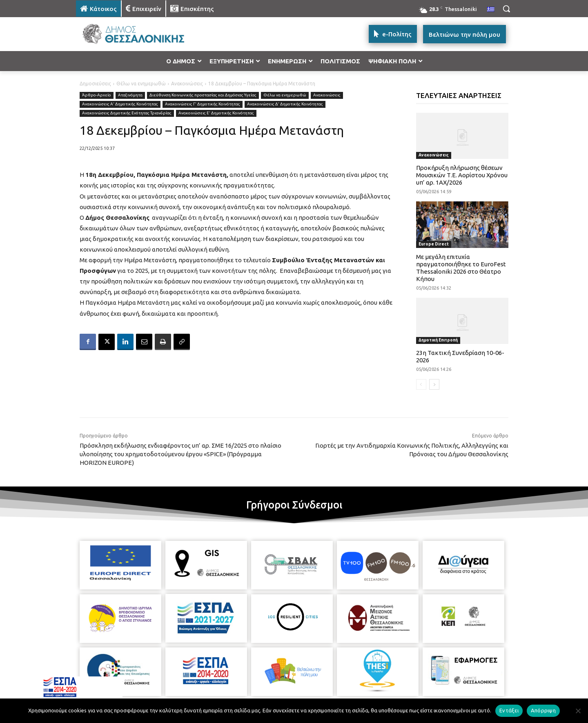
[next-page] (434, 384)
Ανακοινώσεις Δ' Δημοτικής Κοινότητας (285, 104)
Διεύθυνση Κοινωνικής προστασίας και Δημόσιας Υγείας (203, 95)
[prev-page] (421, 384)
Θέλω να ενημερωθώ (141, 84)
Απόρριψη (543, 710)
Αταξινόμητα (130, 95)
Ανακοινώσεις (187, 84)
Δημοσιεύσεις (95, 84)
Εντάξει (509, 710)
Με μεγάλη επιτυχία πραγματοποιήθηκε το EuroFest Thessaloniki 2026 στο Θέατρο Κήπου (461, 268)
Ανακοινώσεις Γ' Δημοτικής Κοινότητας (203, 104)
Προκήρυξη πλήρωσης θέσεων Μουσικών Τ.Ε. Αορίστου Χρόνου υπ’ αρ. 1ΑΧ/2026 (462, 175)
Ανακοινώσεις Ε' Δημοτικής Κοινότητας (216, 113)
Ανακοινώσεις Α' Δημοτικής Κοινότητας (120, 104)
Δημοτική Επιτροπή (438, 340)
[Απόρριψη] (578, 711)
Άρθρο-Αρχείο (97, 95)
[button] (506, 9)
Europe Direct (434, 244)
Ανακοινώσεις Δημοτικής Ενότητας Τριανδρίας (127, 113)
